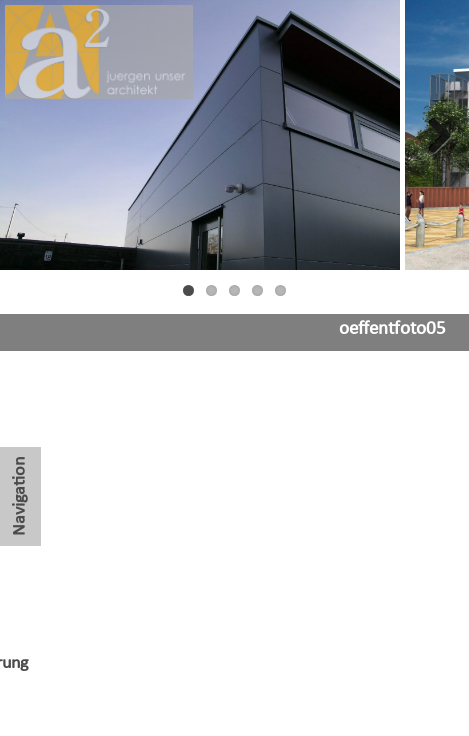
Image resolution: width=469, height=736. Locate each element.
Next (439, 135)
